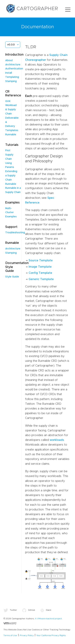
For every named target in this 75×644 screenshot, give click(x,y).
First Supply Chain (9, 155)
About (9, 60)
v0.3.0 (11, 45)
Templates (12, 130)
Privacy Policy (27, 635)
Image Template (40, 267)
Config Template (40, 273)
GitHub (29, 610)
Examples (11, 217)
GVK (8, 101)
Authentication (14, 69)
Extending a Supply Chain (11, 176)
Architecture (13, 65)
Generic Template (41, 279)
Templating (12, 77)
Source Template (41, 260)
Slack (46, 610)
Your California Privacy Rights (51, 635)
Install (9, 73)
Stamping (11, 81)
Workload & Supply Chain (11, 110)
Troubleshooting (15, 233)
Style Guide (12, 277)
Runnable (11, 135)
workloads (57, 440)
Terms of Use (10, 635)
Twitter (10, 610)
